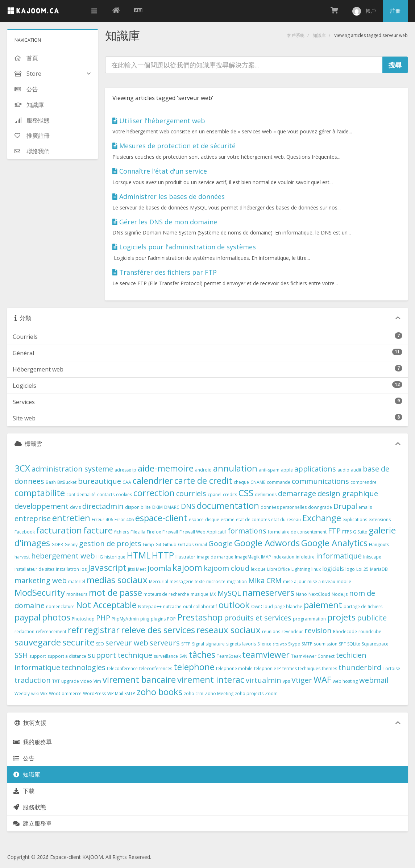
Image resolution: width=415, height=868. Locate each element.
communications (320, 481)
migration (237, 582)
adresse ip (125, 470)
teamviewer (266, 654)
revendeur (292, 632)
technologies (84, 667)
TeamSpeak (229, 656)
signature (215, 644)
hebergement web (63, 556)
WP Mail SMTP (121, 693)
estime (228, 520)
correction (154, 493)
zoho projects (249, 693)
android (203, 470)
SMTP (307, 644)
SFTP (186, 644)
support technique (120, 655)
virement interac (211, 679)
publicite (372, 618)
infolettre (305, 557)
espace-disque (204, 520)
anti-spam (269, 470)
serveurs (165, 643)
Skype (294, 644)
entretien (71, 518)
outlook (234, 605)
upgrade (70, 681)
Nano (301, 594)
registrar (102, 630)
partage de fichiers (363, 607)
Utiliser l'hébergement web (159, 121)
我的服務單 (32, 742)
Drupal (345, 506)
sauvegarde (38, 642)
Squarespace (375, 644)
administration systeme (72, 469)
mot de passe (115, 592)
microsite (216, 582)
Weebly (22, 693)
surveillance (166, 656)
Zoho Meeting (219, 693)
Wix (44, 693)
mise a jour (294, 582)
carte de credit (203, 480)
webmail (374, 680)
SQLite (354, 644)
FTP (334, 531)
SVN (183, 656)
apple (287, 470)
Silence (264, 644)
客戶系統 (296, 35)
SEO (100, 644)
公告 (24, 758)
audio (343, 470)
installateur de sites (34, 569)
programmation (309, 619)
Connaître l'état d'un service (160, 171)
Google (221, 543)
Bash (51, 482)
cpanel (215, 495)
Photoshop (83, 619)
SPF (342, 644)
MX (213, 594)
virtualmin (263, 680)
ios (84, 569)
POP (171, 619)
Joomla (159, 568)
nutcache (172, 607)
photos (56, 617)
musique (200, 594)
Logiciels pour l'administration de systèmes (184, 247)
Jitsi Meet (137, 569)
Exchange (322, 518)
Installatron (67, 569)
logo (350, 569)
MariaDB (379, 569)
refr (75, 630)
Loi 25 (362, 569)
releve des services (158, 630)
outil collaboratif (200, 607)
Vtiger (302, 680)
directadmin (103, 506)
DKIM (157, 507)
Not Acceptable (106, 605)
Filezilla (138, 532)
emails (365, 507)
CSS (246, 493)
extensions (380, 520)
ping (145, 619)
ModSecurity (40, 592)
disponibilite (138, 507)
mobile (344, 582)
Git (158, 545)
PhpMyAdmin (125, 619)
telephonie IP (267, 668)
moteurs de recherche (166, 594)
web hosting (345, 681)
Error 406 (124, 520)
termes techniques (301, 668)
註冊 (395, 11)
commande (279, 482)
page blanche (288, 607)
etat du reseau (286, 520)
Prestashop (200, 617)
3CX (22, 468)
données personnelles (284, 507)
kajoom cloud (227, 568)
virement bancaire (139, 679)
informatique (339, 556)
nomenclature (60, 607)
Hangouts (379, 545)
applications (315, 469)
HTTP (163, 555)
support (38, 656)
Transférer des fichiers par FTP (165, 272)
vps (286, 681)
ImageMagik (247, 557)
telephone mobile (234, 668)
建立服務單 (32, 823)
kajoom (187, 567)
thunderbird (360, 667)
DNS (188, 506)
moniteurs (77, 594)
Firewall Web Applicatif (203, 532)
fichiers (122, 532)
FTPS (347, 532)
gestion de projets (110, 543)
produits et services (258, 618)
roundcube (370, 632)
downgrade (320, 507)
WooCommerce (65, 693)
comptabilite (40, 493)
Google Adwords (267, 543)
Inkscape (372, 557)
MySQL (229, 593)
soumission (326, 644)
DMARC (172, 507)
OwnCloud (262, 607)
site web (280, 644)
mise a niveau (321, 582)
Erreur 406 (102, 520)
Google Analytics (334, 543)
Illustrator (185, 557)
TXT (56, 681)
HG (100, 557)
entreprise (33, 518)
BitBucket (67, 482)
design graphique (348, 493)
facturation (59, 530)
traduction (33, 680)
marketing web (41, 580)
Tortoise (391, 668)
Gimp (148, 545)
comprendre (364, 482)
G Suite (360, 532)
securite (78, 642)
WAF (322, 679)
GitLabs (186, 545)
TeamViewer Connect (313, 656)
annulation (235, 468)
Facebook (25, 532)
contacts (106, 495)
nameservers (268, 592)
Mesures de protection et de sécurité (174, 146)
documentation (228, 505)
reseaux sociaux (229, 630)
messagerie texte (187, 582)
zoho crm (194, 693)
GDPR (57, 545)
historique (115, 557)
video (86, 681)
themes (329, 668)
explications (355, 520)
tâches (202, 654)
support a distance (67, 656)
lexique (258, 569)
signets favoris (241, 644)
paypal (28, 617)
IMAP (266, 557)
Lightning (301, 569)
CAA (127, 482)
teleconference (122, 668)
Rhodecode (345, 632)
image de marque (215, 557)
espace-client (161, 518)
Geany (71, 545)
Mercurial (159, 582)
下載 (24, 791)
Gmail (201, 545)
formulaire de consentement (297, 532)
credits (230, 495)
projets (341, 617)
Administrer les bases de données (169, 196)
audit (356, 470)
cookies (124, 495)
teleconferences (156, 668)
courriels (191, 493)
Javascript (107, 567)
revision (318, 630)
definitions (266, 495)
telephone (194, 667)
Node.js (340, 594)
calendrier (153, 480)
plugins (158, 619)
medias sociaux (117, 580)
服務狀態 (29, 807)
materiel (77, 582)
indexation (283, 557)
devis (75, 507)
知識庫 (319, 35)
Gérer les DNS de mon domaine (165, 222)
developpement (41, 506)
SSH (21, 655)
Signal (198, 644)
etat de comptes (253, 520)
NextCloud (319, 594)
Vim (97, 681)
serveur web (127, 643)
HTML (139, 555)
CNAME (258, 482)
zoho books (159, 692)
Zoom (271, 693)
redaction (24, 632)
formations (247, 531)
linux (316, 569)
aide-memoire (166, 468)
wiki (35, 693)
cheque (241, 482)
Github (170, 545)
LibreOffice (279, 569)
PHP (103, 618)
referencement (51, 632)
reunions (271, 632)
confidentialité (81, 495)
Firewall (170, 532)
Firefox (154, 532)
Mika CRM (265, 580)
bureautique (99, 481)
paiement (323, 605)
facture (98, 530)
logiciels (333, 569)
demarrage (297, 493)
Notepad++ (150, 607)
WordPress (94, 693)
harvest (22, 557)
